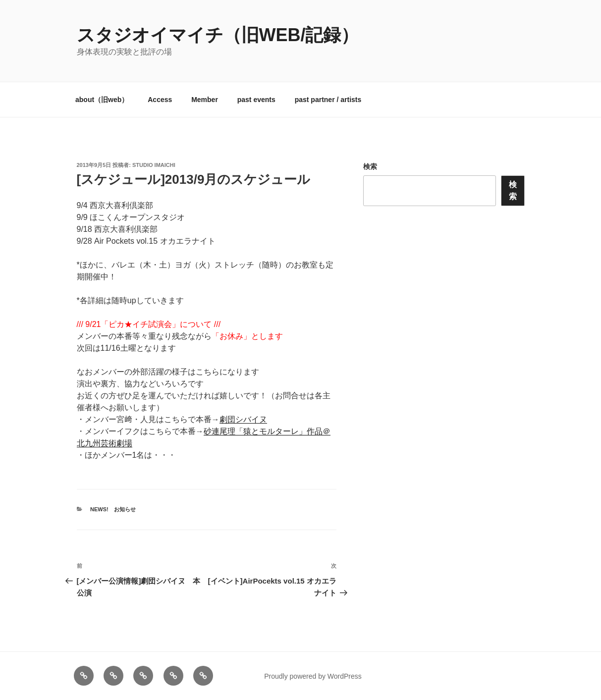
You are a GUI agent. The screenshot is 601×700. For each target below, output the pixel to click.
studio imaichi (154, 165)
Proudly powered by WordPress (313, 676)
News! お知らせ (113, 509)
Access (160, 100)
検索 (370, 166)
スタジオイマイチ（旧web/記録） (218, 35)
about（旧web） (102, 100)
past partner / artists (328, 100)
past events (256, 100)
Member (205, 100)
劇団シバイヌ (243, 419)
